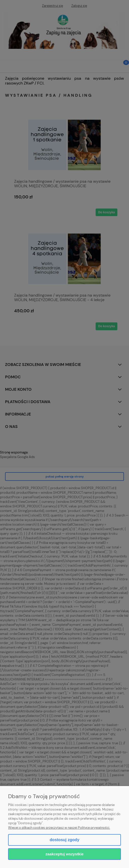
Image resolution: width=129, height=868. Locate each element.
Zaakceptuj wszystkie (64, 854)
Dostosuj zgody (64, 840)
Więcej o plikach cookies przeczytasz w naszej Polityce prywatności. (59, 828)
